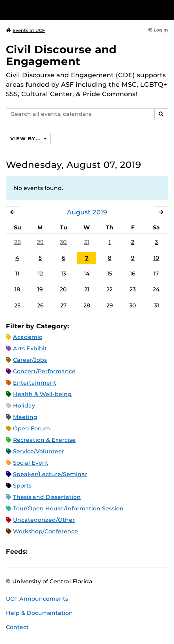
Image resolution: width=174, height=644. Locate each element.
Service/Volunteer (39, 451)
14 (87, 274)
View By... (26, 139)
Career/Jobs (30, 360)
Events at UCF (25, 30)
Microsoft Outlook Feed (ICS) (51, 552)
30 (63, 242)
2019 (100, 212)
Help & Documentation (39, 613)
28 (18, 242)
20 (63, 289)
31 (87, 242)
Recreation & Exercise (44, 440)
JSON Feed (91, 552)
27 (64, 305)
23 (133, 289)
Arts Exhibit (30, 348)
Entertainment (35, 383)
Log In (158, 30)
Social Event (31, 463)
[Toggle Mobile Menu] (166, 9)
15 (110, 274)
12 (40, 274)
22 (109, 289)
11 (17, 274)
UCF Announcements (37, 599)
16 (133, 274)
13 (64, 274)
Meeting (25, 417)
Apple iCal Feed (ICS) (38, 552)
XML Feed (78, 552)
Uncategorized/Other (44, 520)
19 (40, 289)
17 (156, 274)
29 (40, 242)
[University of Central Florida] (60, 10)
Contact (17, 627)
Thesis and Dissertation (47, 497)
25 (17, 305)
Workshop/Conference (45, 531)
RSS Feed (65, 552)
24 (156, 289)
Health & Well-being (42, 394)
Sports (22, 486)
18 (17, 289)
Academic (28, 337)
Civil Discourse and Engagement (61, 55)
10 (156, 258)
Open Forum (31, 428)
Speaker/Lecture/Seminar (50, 474)
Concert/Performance (44, 371)
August (79, 212)
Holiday (24, 406)
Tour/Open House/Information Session (68, 508)
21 (87, 289)
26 (40, 305)
